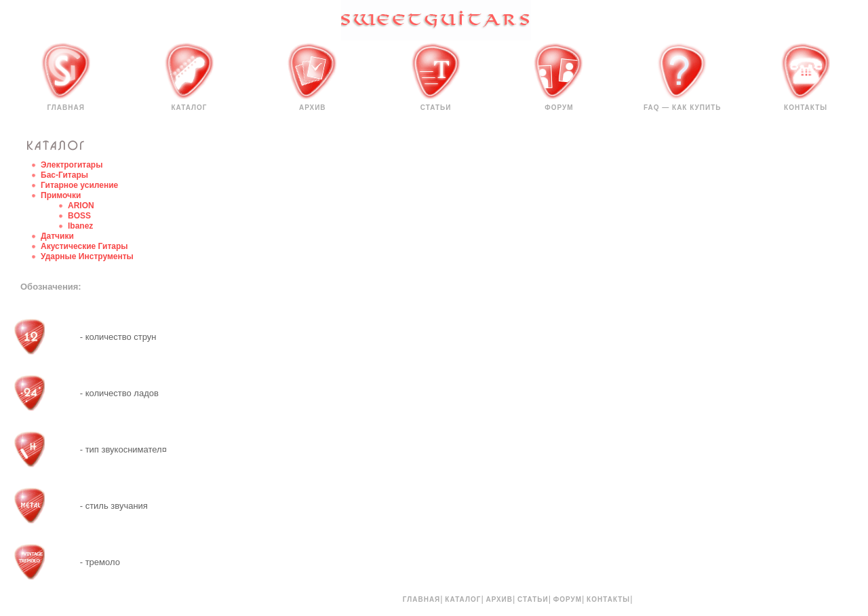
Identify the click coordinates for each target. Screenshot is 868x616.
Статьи (436, 108)
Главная (66, 108)
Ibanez (80, 226)
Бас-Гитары (64, 175)
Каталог (189, 108)
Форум (559, 108)
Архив (313, 108)
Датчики (57, 236)
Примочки (61, 195)
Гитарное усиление (79, 185)
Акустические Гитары (84, 246)
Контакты (806, 108)
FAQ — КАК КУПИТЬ (683, 108)
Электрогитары (72, 165)
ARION (81, 206)
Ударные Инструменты (87, 256)
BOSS (79, 216)
